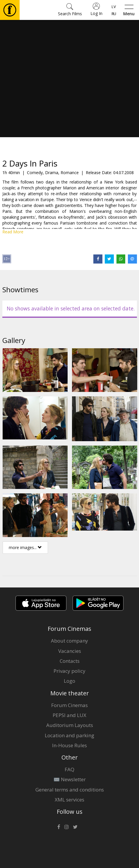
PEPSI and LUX (69, 715)
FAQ (69, 769)
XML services (69, 800)
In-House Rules (69, 745)
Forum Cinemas (69, 705)
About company (69, 641)
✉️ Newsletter (70, 779)
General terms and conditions (70, 790)
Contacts (70, 661)
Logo (69, 681)
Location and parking (69, 735)
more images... (25, 547)
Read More (13, 232)
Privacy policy (69, 671)
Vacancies (70, 651)
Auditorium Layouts (70, 725)
